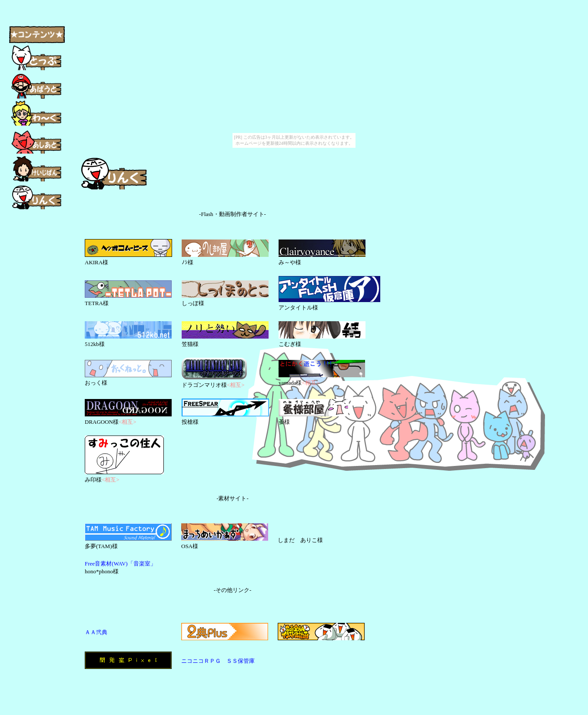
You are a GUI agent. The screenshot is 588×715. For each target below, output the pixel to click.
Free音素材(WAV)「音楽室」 (120, 564)
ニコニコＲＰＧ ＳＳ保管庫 (218, 661)
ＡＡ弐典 (96, 632)
